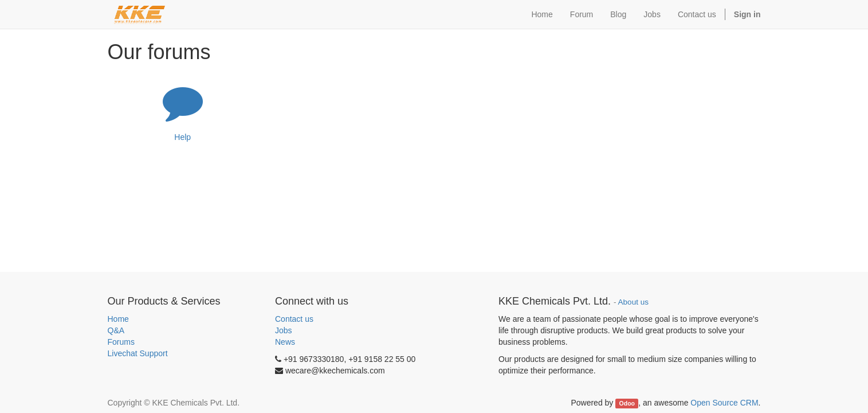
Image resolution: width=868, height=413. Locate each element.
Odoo (627, 403)
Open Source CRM (724, 403)
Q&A (116, 330)
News (285, 342)
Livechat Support (138, 353)
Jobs (284, 330)
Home (118, 319)
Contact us (294, 319)
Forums (121, 342)
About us (633, 302)
